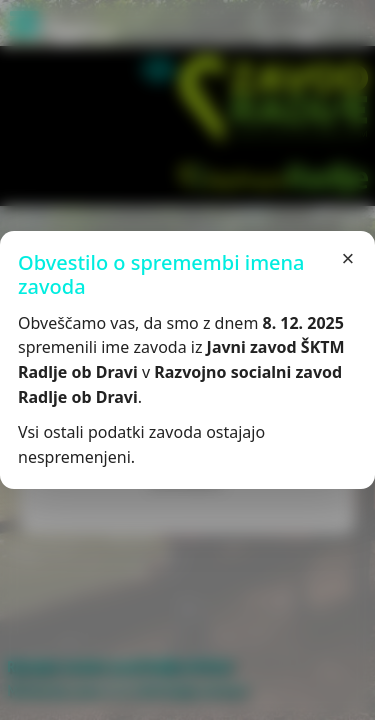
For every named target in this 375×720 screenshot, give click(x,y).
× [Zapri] (348, 258)
